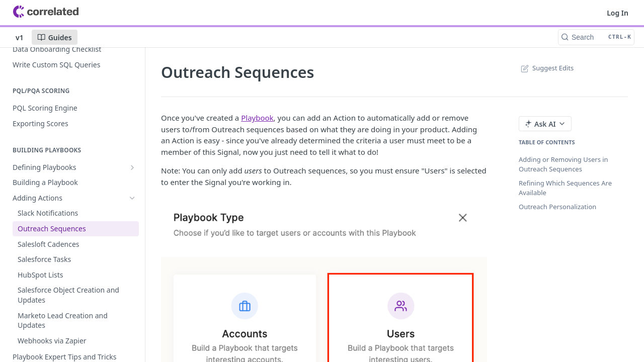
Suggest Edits (546, 68)
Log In (618, 13)
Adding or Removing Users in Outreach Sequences (563, 164)
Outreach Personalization (557, 207)
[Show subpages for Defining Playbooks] (132, 167)
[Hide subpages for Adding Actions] (132, 198)
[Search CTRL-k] (596, 37)
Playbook (257, 118)
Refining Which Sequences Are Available (565, 188)
